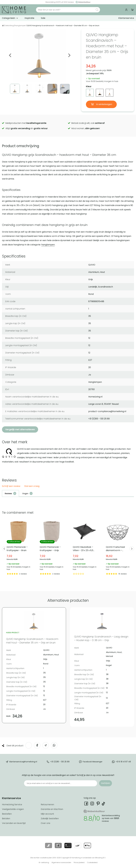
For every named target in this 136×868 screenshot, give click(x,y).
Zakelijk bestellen (50, 818)
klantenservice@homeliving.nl (23, 762)
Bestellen (7, 814)
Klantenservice (126, 18)
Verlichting (9, 26)
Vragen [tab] (25, 493)
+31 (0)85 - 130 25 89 (60, 762)
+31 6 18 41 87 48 (123, 762)
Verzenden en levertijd (14, 823)
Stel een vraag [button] (32, 486)
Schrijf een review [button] (11, 486)
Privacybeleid (79, 862)
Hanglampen (20, 26)
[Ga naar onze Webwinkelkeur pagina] (82, 2)
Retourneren (47, 804)
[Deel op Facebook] (37, 745)
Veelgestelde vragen (13, 809)
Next (69, 55)
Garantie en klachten (52, 809)
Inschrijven (106, 783)
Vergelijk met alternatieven (20, 429)
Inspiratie (29, 18)
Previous (10, 55)
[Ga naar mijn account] (127, 10)
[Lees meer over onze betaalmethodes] (49, 845)
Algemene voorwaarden (61, 862)
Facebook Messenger (93, 762)
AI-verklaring (44, 862)
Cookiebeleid (92, 862)
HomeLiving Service (12, 804)
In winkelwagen (104, 104)
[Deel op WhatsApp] (54, 745)
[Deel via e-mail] (46, 745)
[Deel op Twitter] (29, 745)
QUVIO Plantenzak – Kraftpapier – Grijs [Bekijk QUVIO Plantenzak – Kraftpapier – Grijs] (52, 548)
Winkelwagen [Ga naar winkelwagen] (132, 10)
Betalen (6, 818)
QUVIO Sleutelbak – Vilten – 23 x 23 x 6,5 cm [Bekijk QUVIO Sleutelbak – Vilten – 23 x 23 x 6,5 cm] (85, 548)
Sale (43, 18)
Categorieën (9, 18)
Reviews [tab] (8, 493)
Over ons (45, 823)
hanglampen (48, 245)
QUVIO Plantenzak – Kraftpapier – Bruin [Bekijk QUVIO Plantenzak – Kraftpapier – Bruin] (19, 548)
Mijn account (47, 814)
